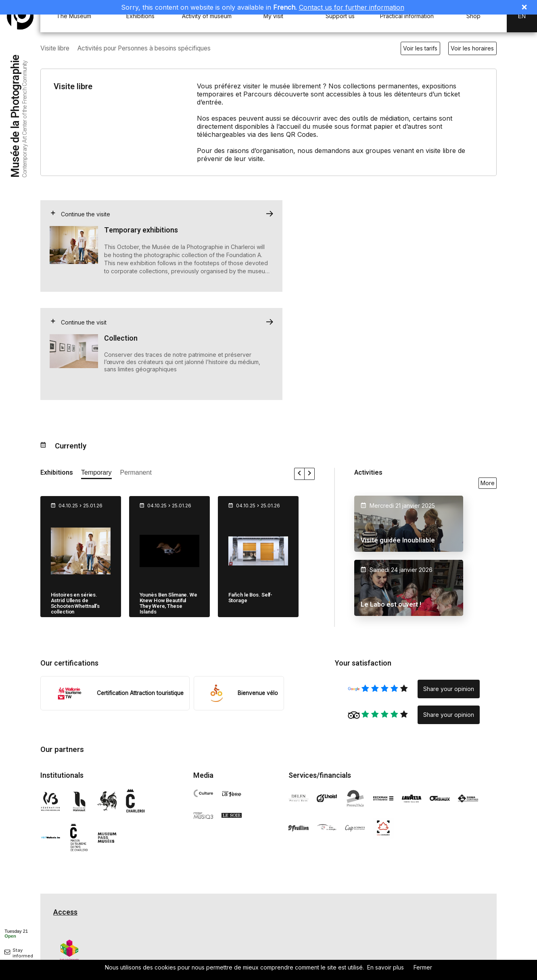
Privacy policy (70, 956)
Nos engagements (300, 956)
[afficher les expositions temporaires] (96, 367)
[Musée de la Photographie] (20, 16)
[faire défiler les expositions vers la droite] (309, 366)
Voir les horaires (472, 48)
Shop (473, 16)
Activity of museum (207, 16)
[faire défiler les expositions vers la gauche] (300, 366)
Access (65, 805)
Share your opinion (449, 581)
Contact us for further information (352, 7)
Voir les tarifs (420, 48)
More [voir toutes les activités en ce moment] (488, 376)
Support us (340, 16)
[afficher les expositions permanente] (136, 367)
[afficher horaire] (16, 933)
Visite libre (56, 48)
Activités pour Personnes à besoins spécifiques (152, 48)
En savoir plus (386, 967)
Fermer (423, 967)
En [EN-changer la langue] (522, 16)
